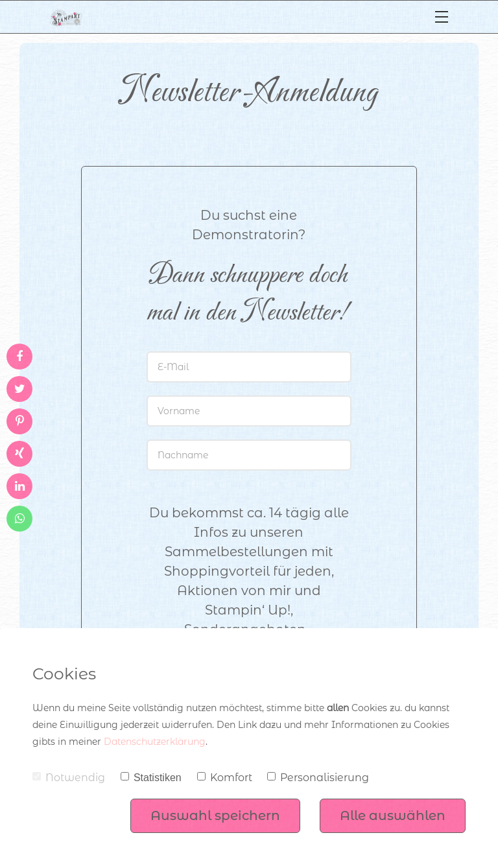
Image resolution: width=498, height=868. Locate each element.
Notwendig (69, 778)
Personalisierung (318, 778)
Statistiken (151, 778)
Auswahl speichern (215, 815)
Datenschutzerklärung (155, 742)
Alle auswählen (393, 815)
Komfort (225, 778)
